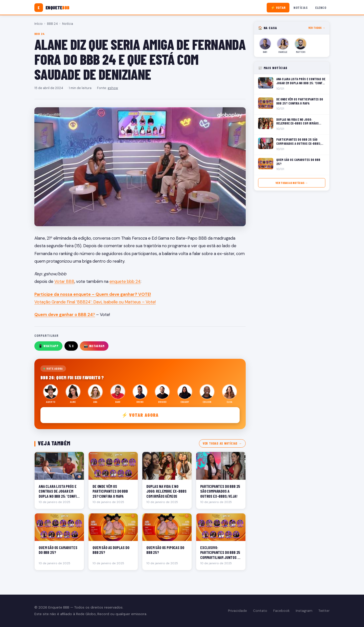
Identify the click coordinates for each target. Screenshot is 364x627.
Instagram (304, 611)
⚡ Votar (278, 7)
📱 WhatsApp (48, 346)
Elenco (321, 7)
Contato (260, 611)
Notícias (301, 7)
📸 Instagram (94, 346)
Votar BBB (64, 281)
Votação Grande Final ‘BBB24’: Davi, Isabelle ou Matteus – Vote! (95, 302)
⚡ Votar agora (140, 415)
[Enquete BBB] (52, 8)
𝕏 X (71, 346)
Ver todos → (317, 28)
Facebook (281, 611)
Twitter (324, 611)
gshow (113, 88)
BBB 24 (52, 24)
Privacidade (237, 611)
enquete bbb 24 (125, 281)
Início (39, 24)
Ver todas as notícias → (222, 443)
